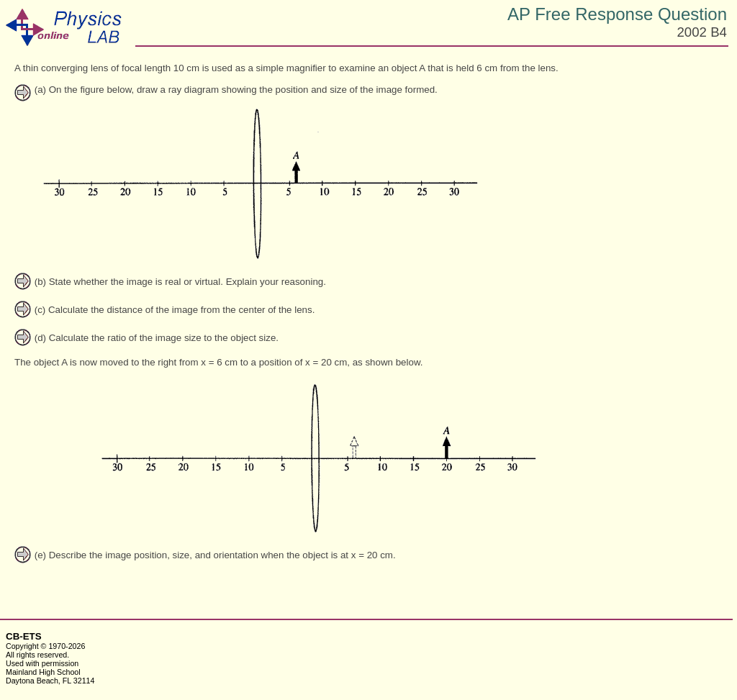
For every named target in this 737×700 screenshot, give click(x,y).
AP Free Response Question (617, 14)
